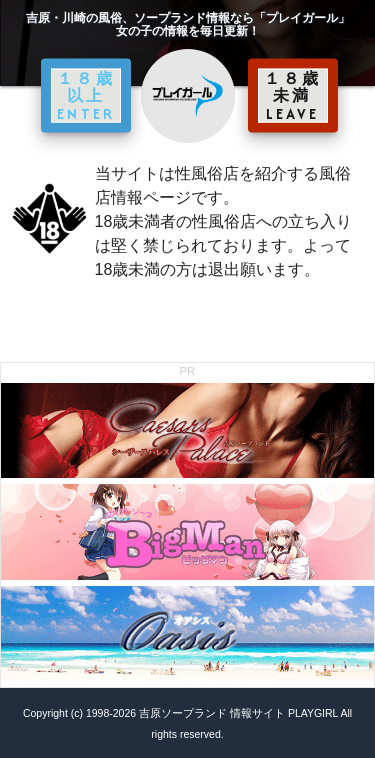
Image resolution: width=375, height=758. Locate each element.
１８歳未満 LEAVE (293, 95)
